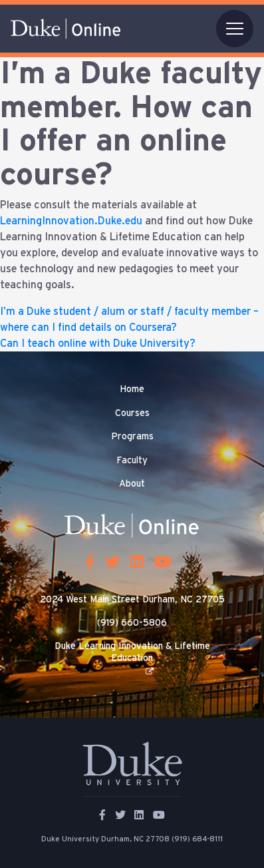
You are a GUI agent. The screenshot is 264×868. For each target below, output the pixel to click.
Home (132, 389)
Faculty (132, 461)
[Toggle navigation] (235, 29)
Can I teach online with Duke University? (98, 343)
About (132, 484)
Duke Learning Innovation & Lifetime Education (132, 652)
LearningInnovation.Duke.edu (71, 221)
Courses (132, 413)
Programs (132, 437)
